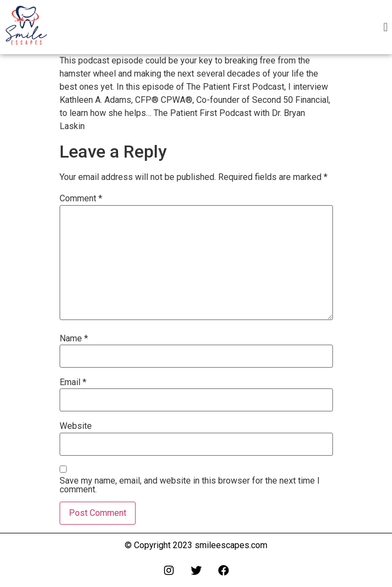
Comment (81, 199)
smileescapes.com (231, 545)
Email (73, 382)
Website (76, 426)
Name (74, 339)
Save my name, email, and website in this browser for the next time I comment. (190, 485)
